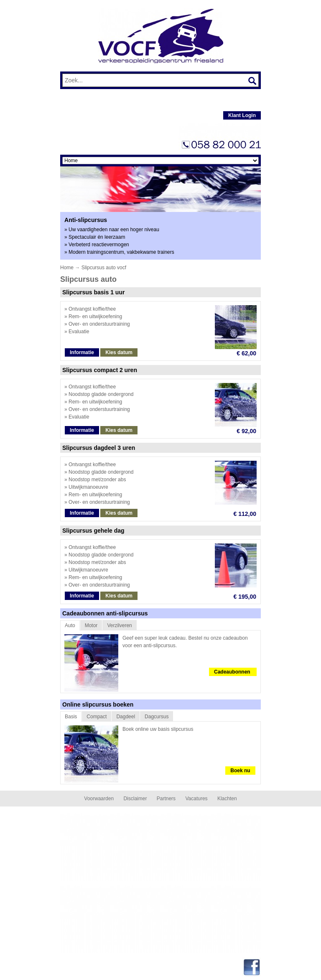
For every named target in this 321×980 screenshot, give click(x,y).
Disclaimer (135, 799)
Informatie (82, 352)
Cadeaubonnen (233, 672)
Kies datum (119, 352)
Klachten (227, 799)
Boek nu (240, 771)
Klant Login (242, 115)
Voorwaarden (99, 799)
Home (67, 268)
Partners (166, 799)
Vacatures (196, 799)
